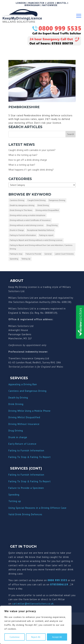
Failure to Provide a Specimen (26, 488)
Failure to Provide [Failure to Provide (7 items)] (33, 254)
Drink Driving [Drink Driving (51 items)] (43, 205)
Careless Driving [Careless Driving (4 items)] (17, 200)
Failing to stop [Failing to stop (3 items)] (16, 254)
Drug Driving (16, 431)
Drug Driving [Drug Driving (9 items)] (52, 225)
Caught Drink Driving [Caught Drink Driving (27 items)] (36, 200)
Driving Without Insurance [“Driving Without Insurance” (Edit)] (24, 424)
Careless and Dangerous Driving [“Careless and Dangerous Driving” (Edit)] (27, 391)
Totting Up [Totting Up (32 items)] (26, 259)
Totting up (15, 501)
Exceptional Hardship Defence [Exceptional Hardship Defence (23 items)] (41, 230)
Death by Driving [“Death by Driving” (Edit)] (18, 398)
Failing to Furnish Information (26, 450)
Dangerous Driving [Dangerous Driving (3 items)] (57, 200)
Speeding (14, 495)
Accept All (57, 637)
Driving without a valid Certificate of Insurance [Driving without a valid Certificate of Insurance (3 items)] (30, 220)
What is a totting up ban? (22, 165)
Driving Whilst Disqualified (24, 417)
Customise (15, 637)
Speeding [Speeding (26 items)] (14, 259)
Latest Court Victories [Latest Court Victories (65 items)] (64, 254)
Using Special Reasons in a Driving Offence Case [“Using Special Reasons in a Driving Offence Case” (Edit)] (37, 508)
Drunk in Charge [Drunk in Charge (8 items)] (17, 230)
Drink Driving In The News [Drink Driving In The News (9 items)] (21, 210)
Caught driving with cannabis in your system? (32, 150)
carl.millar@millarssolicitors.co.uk (33, 604)
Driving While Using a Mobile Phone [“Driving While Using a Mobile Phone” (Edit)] (29, 411)
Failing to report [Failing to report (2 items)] (46, 235)
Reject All (36, 637)
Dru (10, 437)
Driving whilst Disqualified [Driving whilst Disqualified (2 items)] (47, 210)
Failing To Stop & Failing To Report (30, 457)
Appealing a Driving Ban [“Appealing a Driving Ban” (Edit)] (23, 384)
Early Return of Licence (22, 444)
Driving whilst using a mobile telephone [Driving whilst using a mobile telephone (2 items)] (28, 215)
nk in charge (20, 437)
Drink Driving (16, 404)
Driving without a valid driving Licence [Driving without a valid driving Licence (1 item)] (27, 225)
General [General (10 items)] (48, 254)
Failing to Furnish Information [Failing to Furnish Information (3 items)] (23, 235)
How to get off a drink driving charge (28, 160)
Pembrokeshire (24, 107)
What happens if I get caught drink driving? (31, 170)
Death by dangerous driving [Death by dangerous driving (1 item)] (22, 205)
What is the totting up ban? (23, 155)
